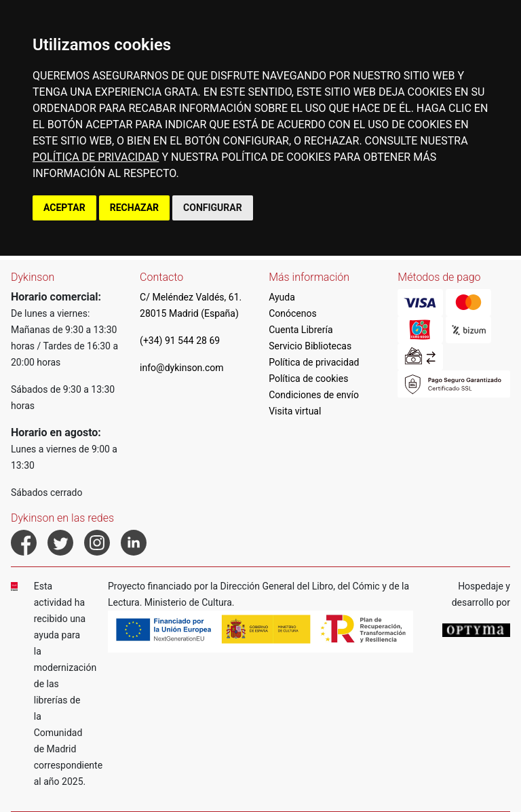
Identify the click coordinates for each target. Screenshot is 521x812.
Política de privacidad (314, 362)
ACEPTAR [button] (64, 208)
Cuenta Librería (301, 330)
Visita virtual (295, 411)
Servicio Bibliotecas (310, 346)
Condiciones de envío (314, 395)
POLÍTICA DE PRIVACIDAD (96, 157)
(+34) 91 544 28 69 (180, 341)
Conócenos (293, 313)
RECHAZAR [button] (134, 208)
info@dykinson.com (182, 368)
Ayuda (282, 297)
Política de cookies (308, 379)
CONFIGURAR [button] (213, 208)
